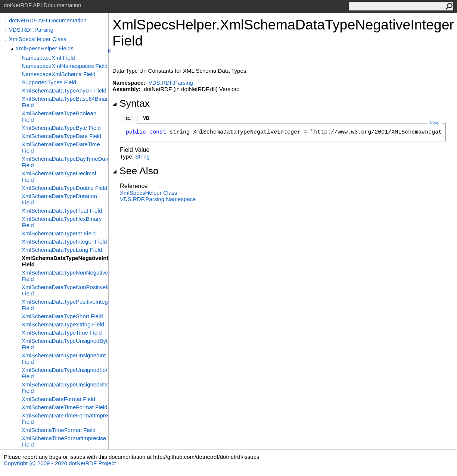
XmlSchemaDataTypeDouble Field (64, 188)
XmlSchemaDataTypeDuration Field (59, 199)
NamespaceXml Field (48, 58)
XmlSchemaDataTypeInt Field (59, 233)
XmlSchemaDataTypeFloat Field (62, 211)
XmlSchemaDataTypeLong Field (62, 250)
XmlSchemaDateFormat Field (58, 399)
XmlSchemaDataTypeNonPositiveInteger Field (65, 290)
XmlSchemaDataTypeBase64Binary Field (65, 102)
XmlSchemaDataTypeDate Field (61, 136)
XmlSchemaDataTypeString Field (63, 324)
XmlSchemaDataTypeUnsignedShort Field (65, 388)
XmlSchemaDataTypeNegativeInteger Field (65, 261)
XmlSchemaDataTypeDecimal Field (59, 176)
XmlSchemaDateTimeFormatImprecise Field (65, 419)
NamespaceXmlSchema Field (59, 74)
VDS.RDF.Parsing (31, 30)
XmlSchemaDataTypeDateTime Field (61, 147)
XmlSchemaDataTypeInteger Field (64, 242)
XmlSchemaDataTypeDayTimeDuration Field (65, 162)
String (142, 156)
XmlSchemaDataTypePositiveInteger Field (65, 305)
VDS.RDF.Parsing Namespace (158, 199)
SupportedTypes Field (49, 82)
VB (146, 118)
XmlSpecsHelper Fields (44, 48)
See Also (136, 171)
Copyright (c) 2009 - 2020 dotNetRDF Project (60, 463)
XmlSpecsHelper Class (38, 39)
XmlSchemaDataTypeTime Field (62, 333)
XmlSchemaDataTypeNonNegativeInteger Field (65, 276)
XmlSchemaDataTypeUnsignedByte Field (65, 344)
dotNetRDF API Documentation (48, 20)
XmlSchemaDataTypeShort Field (62, 316)
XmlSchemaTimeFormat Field (59, 430)
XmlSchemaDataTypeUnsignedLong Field (65, 373)
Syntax (131, 103)
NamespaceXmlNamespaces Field (65, 66)
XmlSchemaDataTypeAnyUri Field (64, 90)
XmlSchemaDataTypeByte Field (61, 128)
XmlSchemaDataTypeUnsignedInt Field (64, 358)
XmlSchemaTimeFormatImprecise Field (64, 441)
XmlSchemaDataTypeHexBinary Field (62, 222)
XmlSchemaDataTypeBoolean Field (59, 116)
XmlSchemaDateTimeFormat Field (65, 407)
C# (129, 119)
